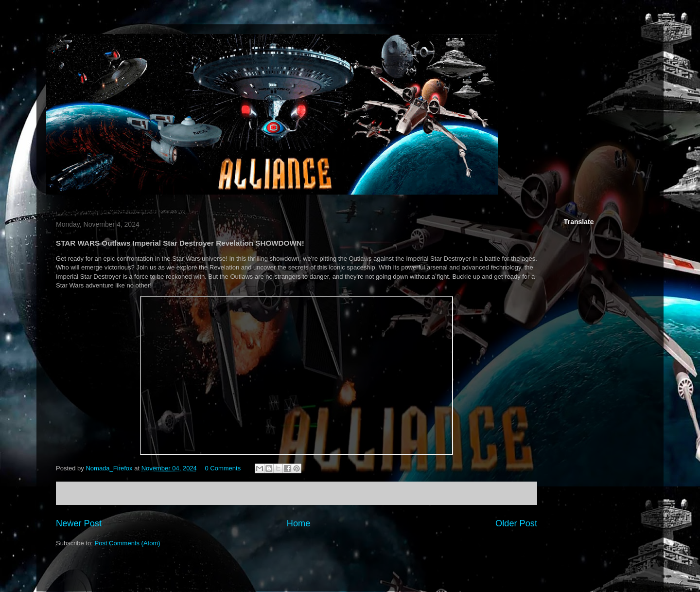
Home (299, 523)
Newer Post (79, 523)
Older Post (516, 523)
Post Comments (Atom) (128, 543)
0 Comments (223, 468)
